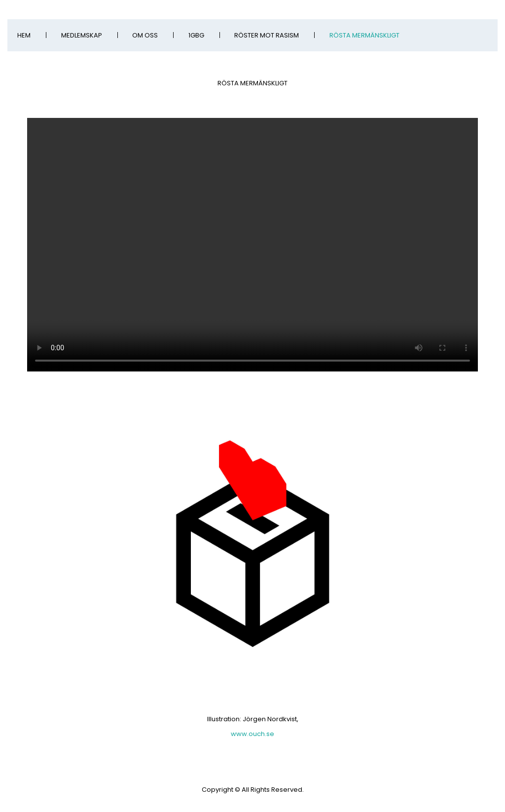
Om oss (145, 35)
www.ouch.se (252, 734)
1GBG (196, 35)
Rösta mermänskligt (364, 35)
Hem (24, 35)
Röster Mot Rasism (267, 35)
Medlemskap (82, 35)
